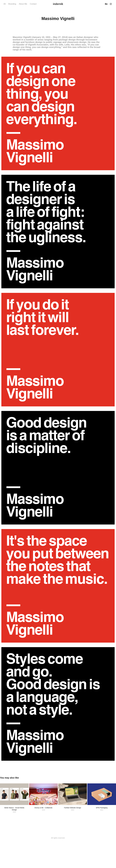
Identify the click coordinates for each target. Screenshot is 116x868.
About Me (23, 4)
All (5, 4)
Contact (33, 4)
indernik (58, 4)
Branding (12, 4)
